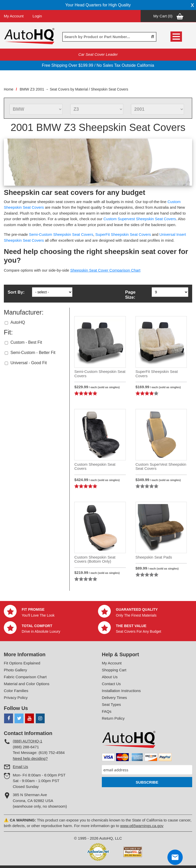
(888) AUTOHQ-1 (28, 741)
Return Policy (113, 718)
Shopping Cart (114, 670)
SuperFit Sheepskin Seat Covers (123, 234)
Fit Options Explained (22, 663)
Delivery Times (114, 698)
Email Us (20, 767)
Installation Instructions (121, 691)
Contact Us (111, 684)
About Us (110, 677)
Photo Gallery (15, 670)
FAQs (107, 711)
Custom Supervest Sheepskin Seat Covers (140, 219)
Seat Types (111, 704)
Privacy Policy (16, 698)
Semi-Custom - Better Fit (33, 353)
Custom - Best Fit (26, 342)
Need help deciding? (30, 758)
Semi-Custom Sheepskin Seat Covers (61, 234)
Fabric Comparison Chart (25, 677)
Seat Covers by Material (69, 89)
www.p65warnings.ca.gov (142, 826)
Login (37, 16)
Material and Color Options (27, 684)
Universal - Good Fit (29, 363)
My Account (14, 16)
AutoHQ (18, 322)
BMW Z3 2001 (32, 89)
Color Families (16, 691)
